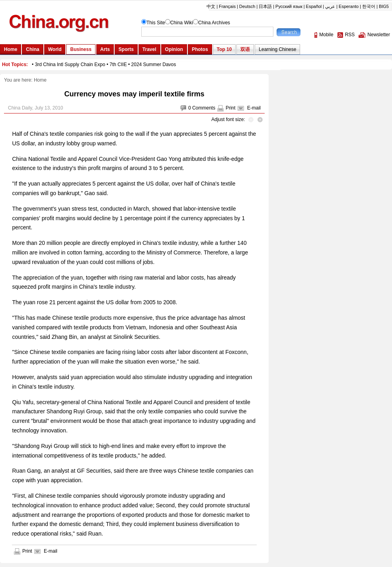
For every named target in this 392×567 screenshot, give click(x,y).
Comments (204, 108)
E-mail (254, 108)
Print (231, 108)
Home (40, 80)
